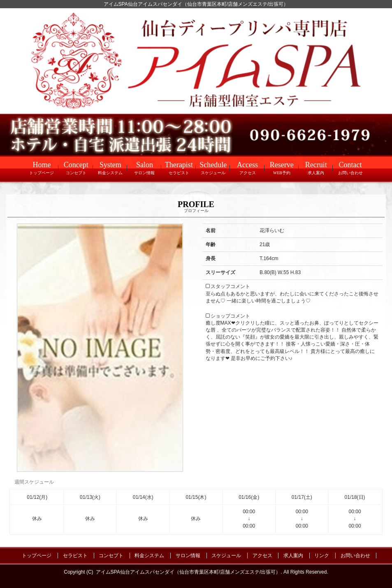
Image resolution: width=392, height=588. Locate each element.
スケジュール (226, 556)
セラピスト (75, 556)
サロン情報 (188, 556)
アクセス (262, 556)
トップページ (37, 556)
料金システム (149, 556)
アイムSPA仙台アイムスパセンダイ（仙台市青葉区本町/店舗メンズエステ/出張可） (188, 572)
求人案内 (293, 556)
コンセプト (111, 556)
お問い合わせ (355, 556)
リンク (322, 556)
